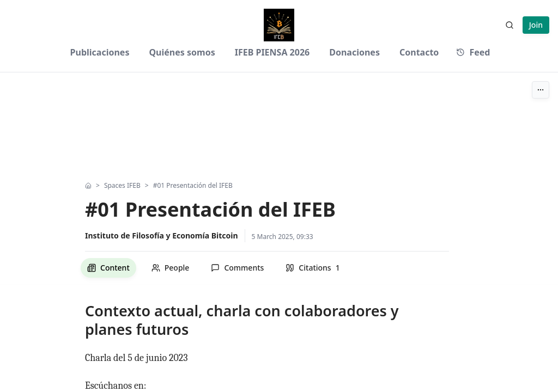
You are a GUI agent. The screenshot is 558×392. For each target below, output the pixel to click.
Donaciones (354, 52)
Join (536, 25)
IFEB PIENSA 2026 (272, 52)
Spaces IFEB (122, 186)
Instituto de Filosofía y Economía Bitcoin (162, 235)
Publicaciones (100, 52)
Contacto (419, 52)
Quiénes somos (182, 52)
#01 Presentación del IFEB (193, 186)
